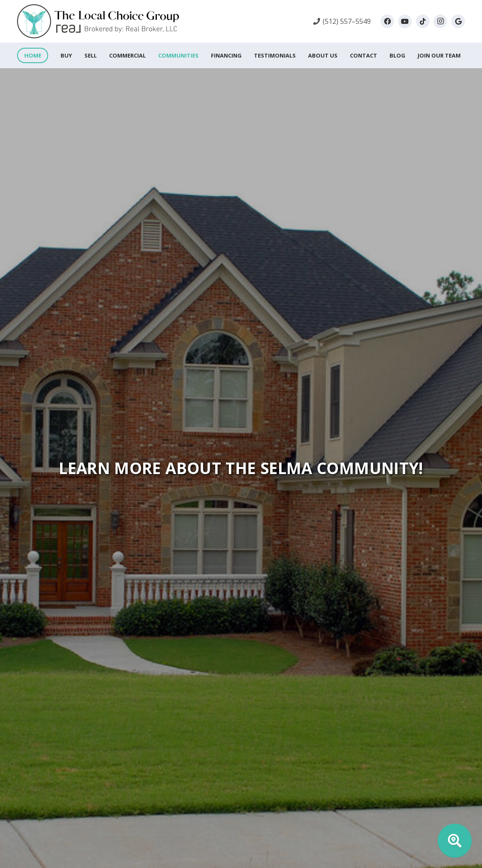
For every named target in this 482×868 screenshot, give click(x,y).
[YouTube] (405, 21)
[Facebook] (387, 21)
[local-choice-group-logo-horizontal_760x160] (98, 21)
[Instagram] (440, 21)
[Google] (458, 21)
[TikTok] (423, 21)
